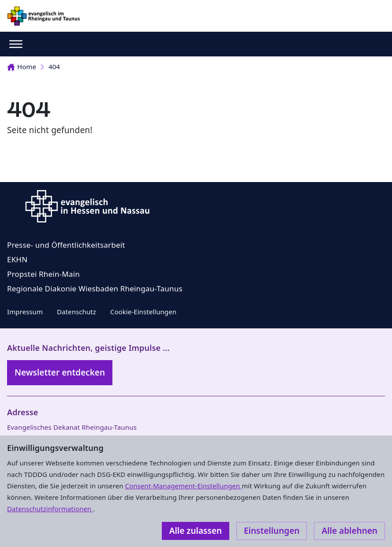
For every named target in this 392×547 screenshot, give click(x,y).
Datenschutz (77, 312)
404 (54, 67)
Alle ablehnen (349, 531)
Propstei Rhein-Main (43, 274)
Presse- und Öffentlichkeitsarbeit (66, 245)
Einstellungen (272, 531)
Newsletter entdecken (60, 372)
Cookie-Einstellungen (143, 312)
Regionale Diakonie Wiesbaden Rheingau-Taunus (95, 288)
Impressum (25, 312)
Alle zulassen (196, 531)
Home (22, 67)
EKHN (17, 259)
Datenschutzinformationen (50, 509)
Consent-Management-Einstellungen (184, 486)
